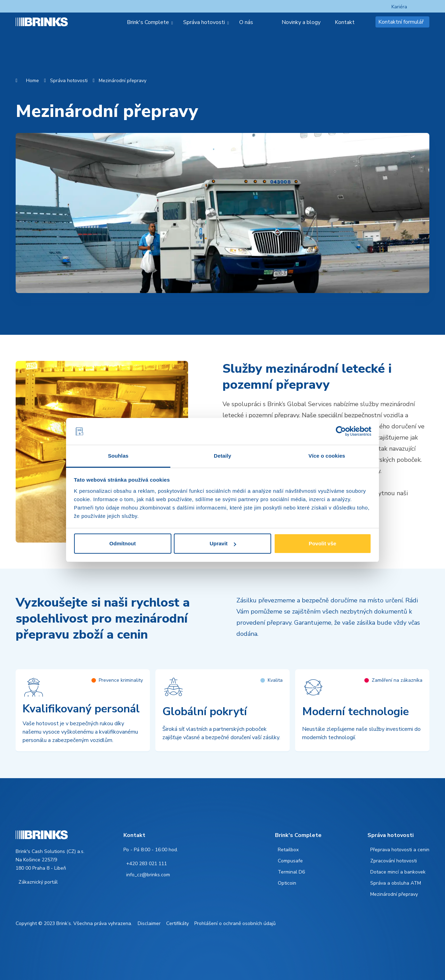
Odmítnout (123, 543)
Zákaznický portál (38, 882)
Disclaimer (149, 923)
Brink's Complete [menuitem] (148, 22)
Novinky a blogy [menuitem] (301, 22)
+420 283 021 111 (147, 864)
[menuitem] (270, 22)
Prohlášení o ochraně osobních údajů (235, 923)
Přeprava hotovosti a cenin (400, 850)
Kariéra (399, 7)
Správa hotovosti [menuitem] (204, 22)
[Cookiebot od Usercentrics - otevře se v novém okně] (341, 432)
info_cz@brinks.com (148, 875)
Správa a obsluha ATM (396, 883)
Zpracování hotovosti (394, 861)
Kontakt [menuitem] (345, 22)
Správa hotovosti (69, 81)
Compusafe (290, 861)
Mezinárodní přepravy (123, 81)
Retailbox (288, 850)
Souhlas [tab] (118, 456)
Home (33, 81)
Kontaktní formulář (401, 22)
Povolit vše (322, 543)
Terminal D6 (291, 872)
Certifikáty (177, 923)
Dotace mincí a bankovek (398, 872)
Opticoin (287, 883)
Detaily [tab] (222, 456)
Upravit (223, 543)
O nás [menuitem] (246, 22)
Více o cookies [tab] (327, 456)
